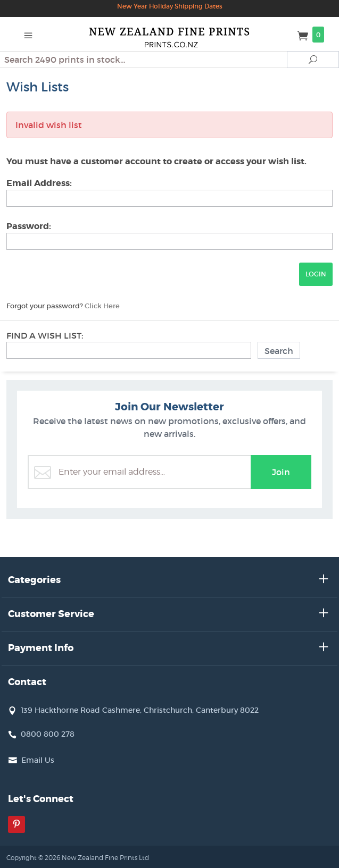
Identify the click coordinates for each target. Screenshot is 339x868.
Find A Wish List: (45, 335)
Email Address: (39, 183)
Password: (29, 226)
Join (281, 472)
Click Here (102, 306)
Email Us (38, 760)
